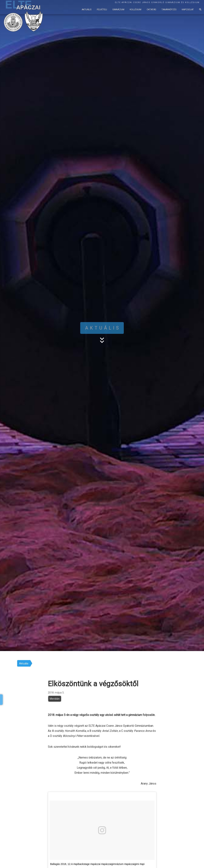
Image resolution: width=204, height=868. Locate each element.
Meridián (55, 699)
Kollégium (136, 10)
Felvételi (102, 10)
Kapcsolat (188, 10)
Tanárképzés (169, 10)
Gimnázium (118, 10)
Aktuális (87, 10)
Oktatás (151, 10)
